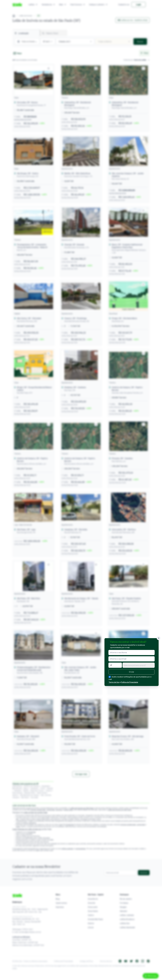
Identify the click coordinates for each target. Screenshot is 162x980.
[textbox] (139, 665)
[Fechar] (159, 638)
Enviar (132, 672)
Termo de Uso (114, 682)
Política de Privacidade (130, 682)
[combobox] (139, 665)
